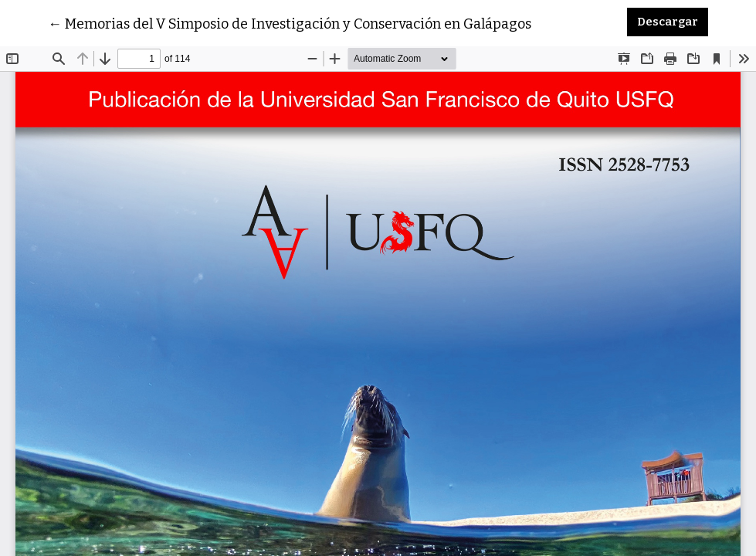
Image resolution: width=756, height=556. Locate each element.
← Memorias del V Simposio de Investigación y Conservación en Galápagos (290, 23)
